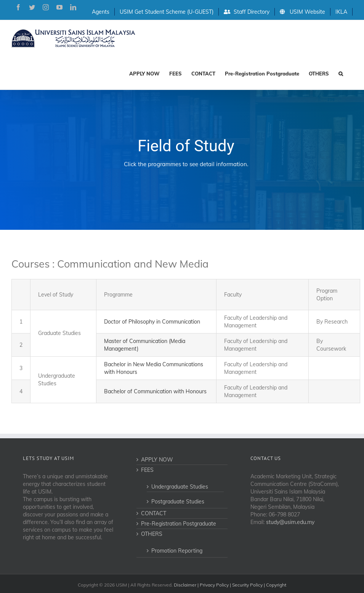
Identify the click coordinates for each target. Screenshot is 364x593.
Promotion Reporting (177, 551)
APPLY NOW (157, 460)
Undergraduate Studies (180, 487)
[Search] (341, 73)
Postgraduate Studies (178, 502)
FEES (147, 470)
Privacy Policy (214, 585)
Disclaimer (185, 585)
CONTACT (154, 513)
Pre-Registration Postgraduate (179, 524)
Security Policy (247, 585)
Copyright (276, 585)
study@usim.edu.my (290, 522)
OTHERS (152, 534)
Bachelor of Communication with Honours (155, 391)
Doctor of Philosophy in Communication (152, 322)
